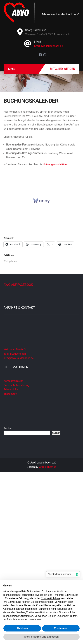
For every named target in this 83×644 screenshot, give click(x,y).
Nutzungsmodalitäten (55, 164)
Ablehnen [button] (22, 628)
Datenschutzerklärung (16, 385)
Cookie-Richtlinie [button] (50, 598)
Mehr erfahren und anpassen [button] (41, 637)
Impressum (10, 394)
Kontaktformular (13, 381)
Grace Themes (48, 467)
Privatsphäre (11, 389)
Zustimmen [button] (61, 628)
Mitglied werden (62, 69)
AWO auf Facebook (18, 285)
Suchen (8, 428)
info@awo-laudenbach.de (48, 46)
